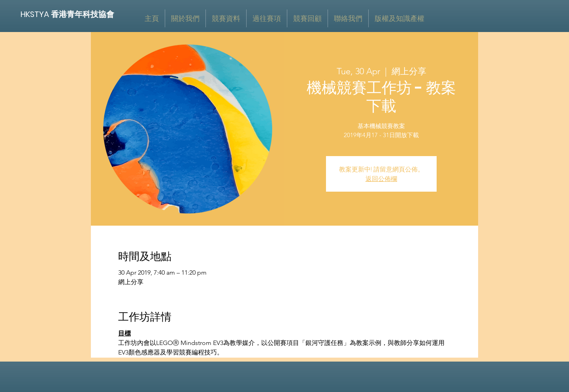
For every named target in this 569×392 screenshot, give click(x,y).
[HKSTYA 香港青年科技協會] (68, 14)
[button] (226, 18)
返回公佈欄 (381, 179)
